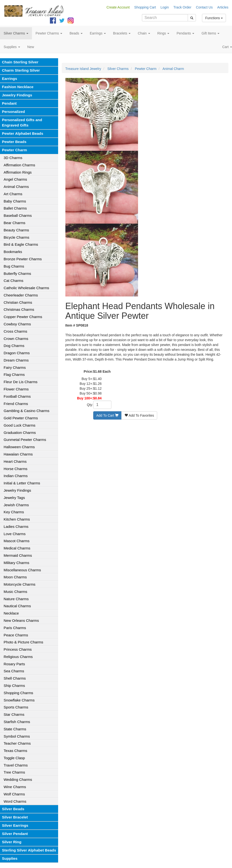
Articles (223, 7)
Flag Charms (14, 375)
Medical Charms (17, 548)
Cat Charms (13, 281)
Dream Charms (16, 360)
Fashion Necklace (18, 87)
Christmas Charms (19, 309)
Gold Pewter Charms (21, 418)
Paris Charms (15, 628)
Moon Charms (15, 577)
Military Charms (16, 563)
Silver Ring (12, 842)
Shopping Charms (18, 693)
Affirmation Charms (19, 165)
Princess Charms (18, 649)
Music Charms (15, 592)
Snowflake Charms (19, 700)
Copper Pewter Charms (23, 317)
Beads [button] (76, 33)
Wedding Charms (18, 780)
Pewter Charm (15, 150)
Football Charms (17, 396)
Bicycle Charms (16, 237)
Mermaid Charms (18, 555)
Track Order (182, 7)
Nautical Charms (17, 606)
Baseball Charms (18, 215)
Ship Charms (14, 686)
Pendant (9, 103)
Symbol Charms (17, 736)
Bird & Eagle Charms (21, 244)
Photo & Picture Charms (23, 642)
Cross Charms (15, 331)
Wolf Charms (14, 794)
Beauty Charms (16, 230)
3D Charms (13, 158)
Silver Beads (13, 809)
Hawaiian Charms (18, 454)
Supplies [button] (12, 47)
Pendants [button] (185, 33)
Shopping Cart (145, 7)
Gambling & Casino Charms (27, 411)
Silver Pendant (15, 834)
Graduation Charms (20, 433)
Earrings (9, 79)
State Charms (15, 729)
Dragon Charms (17, 353)
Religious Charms (18, 657)
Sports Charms (16, 707)
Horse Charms (15, 469)
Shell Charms (15, 678)
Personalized (13, 112)
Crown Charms (16, 339)
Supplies (10, 858)
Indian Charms (16, 476)
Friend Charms (16, 404)
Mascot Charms (17, 541)
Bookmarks (13, 252)
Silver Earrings (15, 825)
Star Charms (14, 714)
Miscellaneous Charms (22, 570)
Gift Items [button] (210, 33)
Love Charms (15, 534)
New (31, 47)
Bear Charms (15, 223)
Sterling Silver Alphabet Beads (29, 850)
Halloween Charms (19, 447)
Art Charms (13, 194)
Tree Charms (14, 772)
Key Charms (14, 512)
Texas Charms (15, 751)
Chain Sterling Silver (20, 62)
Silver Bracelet (15, 817)
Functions (214, 18)
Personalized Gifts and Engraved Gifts (22, 122)
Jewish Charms (16, 505)
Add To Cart (108, 415)
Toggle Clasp (14, 758)
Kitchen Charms (17, 519)
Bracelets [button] (122, 33)
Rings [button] (163, 33)
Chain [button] (144, 33)
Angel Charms (15, 179)
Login (165, 7)
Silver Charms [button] (16, 33)
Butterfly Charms (17, 274)
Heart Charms (15, 461)
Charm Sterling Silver (21, 70)
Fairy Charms (15, 367)
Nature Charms (16, 599)
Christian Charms (18, 302)
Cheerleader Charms (21, 295)
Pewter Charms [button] (49, 33)
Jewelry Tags (14, 498)
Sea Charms (14, 671)
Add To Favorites (139, 415)
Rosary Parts (14, 664)
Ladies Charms (16, 527)
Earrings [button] (98, 33)
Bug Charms (14, 266)
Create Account (118, 7)
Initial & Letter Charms (22, 483)
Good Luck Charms (19, 425)
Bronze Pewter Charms (23, 259)
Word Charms (15, 801)
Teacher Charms (17, 743)
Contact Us (204, 7)
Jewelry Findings (17, 95)
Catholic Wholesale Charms (26, 288)
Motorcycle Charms (19, 584)
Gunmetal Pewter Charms (25, 440)
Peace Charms (16, 635)
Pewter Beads (14, 142)
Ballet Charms (15, 208)
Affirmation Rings (18, 172)
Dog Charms (14, 346)
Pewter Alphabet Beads (23, 133)
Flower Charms (16, 389)
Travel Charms (16, 765)
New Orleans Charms (21, 620)
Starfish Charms (17, 722)
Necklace (11, 613)
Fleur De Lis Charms (21, 382)
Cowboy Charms (17, 324)
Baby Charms (15, 201)
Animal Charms (16, 187)
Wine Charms (15, 787)
